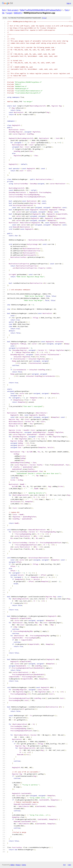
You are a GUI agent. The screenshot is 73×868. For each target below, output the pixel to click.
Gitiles (12, 865)
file (44, 18)
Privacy (18, 865)
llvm (4, 10)
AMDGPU (18, 13)
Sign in (69, 3)
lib (3, 13)
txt (64, 865)
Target (9, 13)
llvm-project (13, 10)
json (69, 865)
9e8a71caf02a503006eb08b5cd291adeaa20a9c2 (41, 10)
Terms (24, 865)
